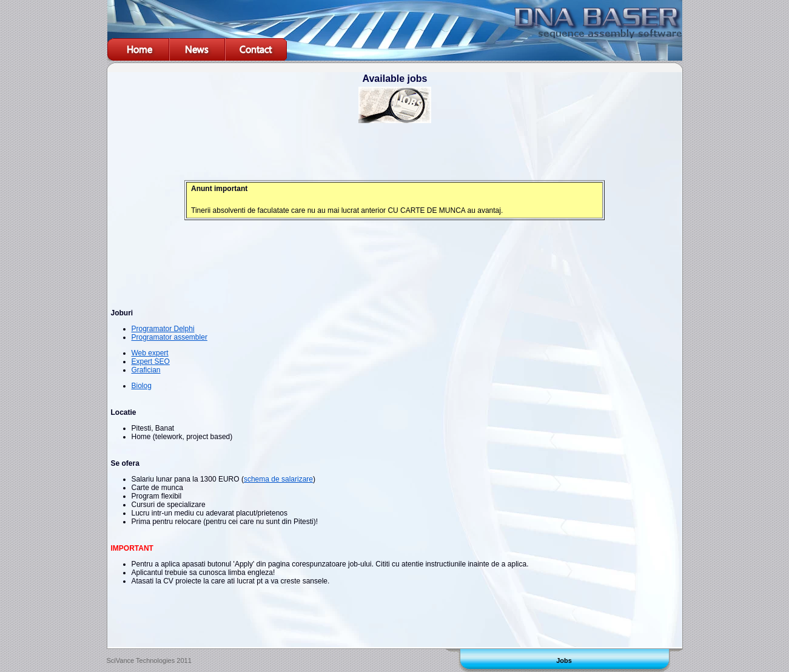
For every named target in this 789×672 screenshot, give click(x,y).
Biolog (142, 386)
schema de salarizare (278, 479)
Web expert (150, 353)
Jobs (564, 660)
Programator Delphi (163, 329)
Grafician (146, 370)
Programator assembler (170, 337)
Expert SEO (151, 361)
